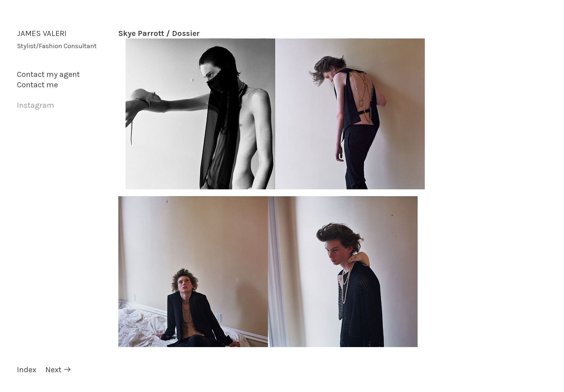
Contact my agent (48, 74)
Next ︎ (58, 370)
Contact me (37, 85)
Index (27, 370)
